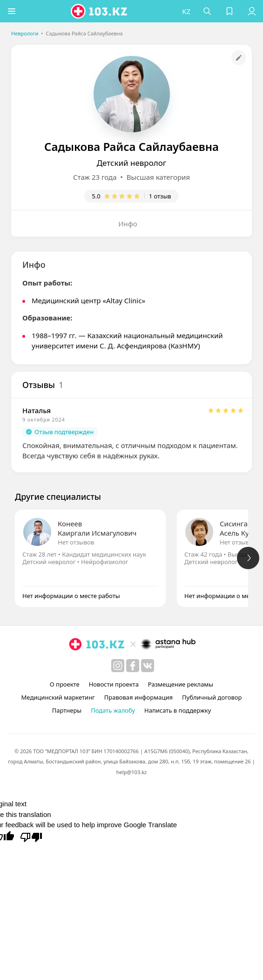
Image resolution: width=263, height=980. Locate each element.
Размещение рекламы (181, 684)
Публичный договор (212, 697)
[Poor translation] (31, 837)
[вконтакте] (148, 666)
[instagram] (118, 666)
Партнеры (67, 710)
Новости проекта (114, 684)
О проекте (65, 684)
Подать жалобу (113, 710)
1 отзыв (160, 196)
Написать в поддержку (178, 710)
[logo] (100, 11)
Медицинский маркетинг (58, 697)
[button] (12, 11)
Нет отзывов (76, 542)
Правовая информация (138, 697)
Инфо (128, 224)
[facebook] (133, 666)
